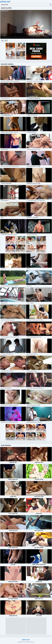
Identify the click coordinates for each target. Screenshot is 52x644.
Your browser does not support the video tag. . (26, 24)
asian (6, 40)
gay (2, 40)
